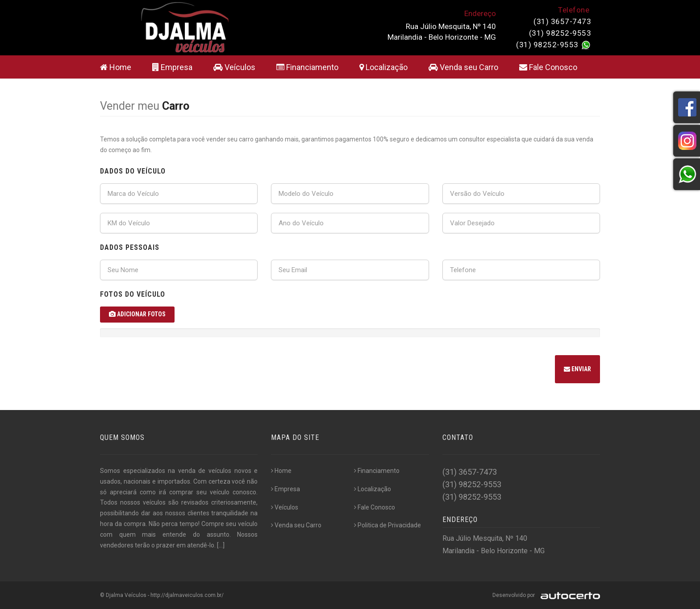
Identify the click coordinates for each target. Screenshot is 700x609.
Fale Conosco (548, 67)
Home (116, 67)
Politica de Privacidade (387, 525)
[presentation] (168, 370)
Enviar (577, 369)
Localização (383, 67)
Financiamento (307, 67)
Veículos (234, 67)
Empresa (172, 67)
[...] (221, 545)
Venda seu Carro (463, 67)
